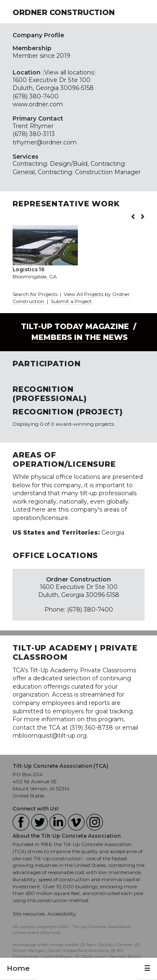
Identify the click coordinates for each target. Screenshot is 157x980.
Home (18, 968)
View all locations (69, 72)
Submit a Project (71, 301)
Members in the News (80, 337)
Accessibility (62, 914)
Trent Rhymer (33, 126)
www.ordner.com (38, 104)
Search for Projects (35, 294)
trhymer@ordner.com (45, 142)
